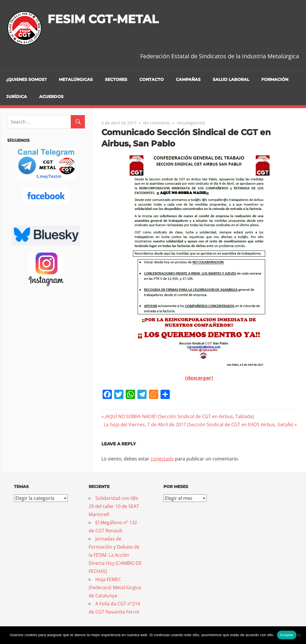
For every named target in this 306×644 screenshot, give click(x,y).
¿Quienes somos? (26, 79)
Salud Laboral (231, 79)
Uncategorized (191, 123)
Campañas (188, 79)
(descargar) (199, 378)
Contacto (152, 79)
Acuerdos (51, 97)
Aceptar (287, 635)
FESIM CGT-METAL (103, 19)
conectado (162, 459)
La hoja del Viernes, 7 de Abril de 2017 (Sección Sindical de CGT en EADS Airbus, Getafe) (198, 425)
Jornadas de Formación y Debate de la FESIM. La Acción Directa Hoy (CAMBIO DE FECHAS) (115, 555)
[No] (299, 635)
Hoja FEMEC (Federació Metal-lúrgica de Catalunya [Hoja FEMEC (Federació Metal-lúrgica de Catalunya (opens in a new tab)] (115, 587)
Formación (275, 79)
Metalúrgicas (76, 79)
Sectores (116, 79)
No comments (157, 123)
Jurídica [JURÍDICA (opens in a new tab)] (17, 97)
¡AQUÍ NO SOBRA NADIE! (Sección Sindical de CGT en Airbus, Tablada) (179, 416)
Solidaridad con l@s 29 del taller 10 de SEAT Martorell (114, 506)
